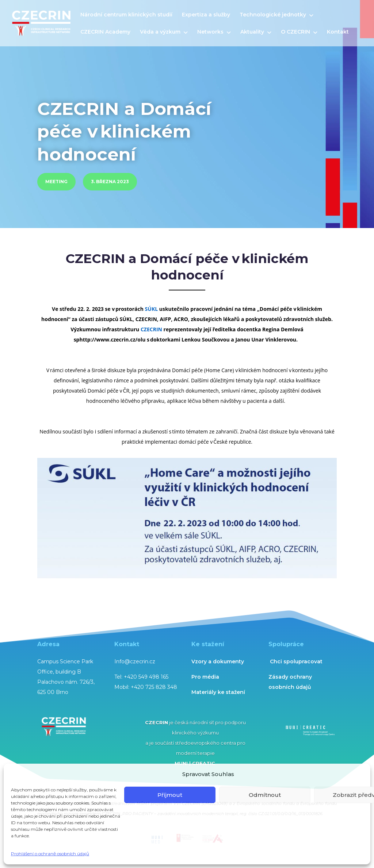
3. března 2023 (110, 182)
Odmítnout (265, 795)
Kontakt (338, 32)
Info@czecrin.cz (135, 661)
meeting (56, 182)
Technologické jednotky (273, 15)
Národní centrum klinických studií (126, 15)
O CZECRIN (295, 32)
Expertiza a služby (206, 15)
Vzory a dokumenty (218, 661)
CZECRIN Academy (105, 32)
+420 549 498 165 (146, 677)
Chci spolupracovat (296, 661)
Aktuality (252, 32)
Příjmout (170, 795)
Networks (210, 32)
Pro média (205, 677)
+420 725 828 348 (154, 687)
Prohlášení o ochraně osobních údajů (50, 854)
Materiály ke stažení (218, 692)
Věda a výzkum (160, 32)
